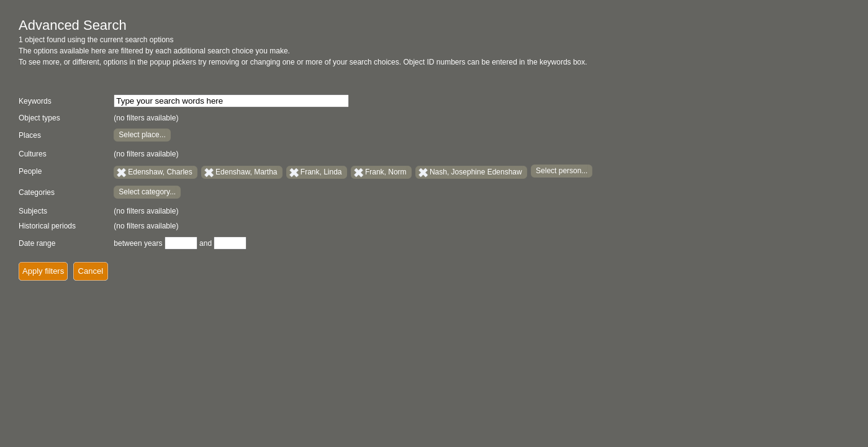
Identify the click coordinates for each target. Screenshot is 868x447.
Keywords (35, 101)
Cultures (33, 154)
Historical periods (47, 226)
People (30, 171)
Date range (37, 243)
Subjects (33, 211)
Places (30, 135)
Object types (39, 118)
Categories (37, 192)
